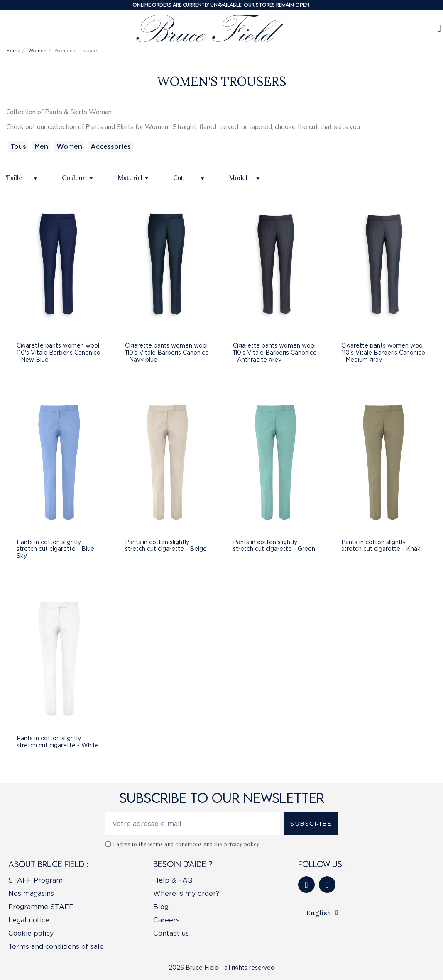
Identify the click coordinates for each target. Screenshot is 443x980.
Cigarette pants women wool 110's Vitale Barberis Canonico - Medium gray (383, 353)
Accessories (111, 147)
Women (69, 147)
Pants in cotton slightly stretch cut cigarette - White (58, 742)
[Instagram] (327, 885)
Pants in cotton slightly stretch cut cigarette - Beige (166, 546)
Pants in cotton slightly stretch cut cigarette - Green (274, 546)
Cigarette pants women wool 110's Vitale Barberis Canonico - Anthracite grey (275, 353)
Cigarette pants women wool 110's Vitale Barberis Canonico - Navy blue (167, 353)
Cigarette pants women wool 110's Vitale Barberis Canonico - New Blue (59, 353)
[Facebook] (306, 885)
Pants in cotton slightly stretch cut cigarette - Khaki (382, 546)
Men (41, 147)
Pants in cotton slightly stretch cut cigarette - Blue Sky (55, 549)
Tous (18, 147)
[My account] (439, 28)
